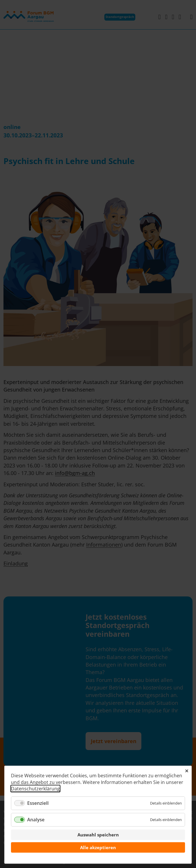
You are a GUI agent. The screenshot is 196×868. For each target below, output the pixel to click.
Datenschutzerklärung (35, 789)
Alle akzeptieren (98, 847)
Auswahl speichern (98, 835)
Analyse (36, 820)
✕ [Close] (187, 771)
